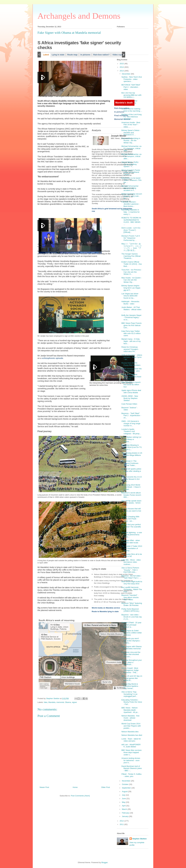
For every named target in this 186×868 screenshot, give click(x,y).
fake (46, 702)
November (126, 781)
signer (74, 702)
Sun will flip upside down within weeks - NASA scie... (131, 503)
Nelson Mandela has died (132, 735)
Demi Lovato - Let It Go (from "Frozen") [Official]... (131, 230)
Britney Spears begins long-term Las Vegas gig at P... (131, 288)
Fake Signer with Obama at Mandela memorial (131, 648)
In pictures (85, 55)
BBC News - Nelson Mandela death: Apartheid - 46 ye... (130, 710)
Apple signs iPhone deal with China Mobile (131, 391)
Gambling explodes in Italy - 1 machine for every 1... (130, 212)
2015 (122, 64)
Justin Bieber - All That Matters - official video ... (131, 309)
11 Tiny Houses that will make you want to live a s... (131, 511)
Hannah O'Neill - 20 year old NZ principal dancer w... (131, 625)
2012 (122, 821)
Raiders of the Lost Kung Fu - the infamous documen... (131, 117)
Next (124, 55)
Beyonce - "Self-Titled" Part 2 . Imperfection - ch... (131, 416)
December (126, 74)
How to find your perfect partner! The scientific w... (131, 527)
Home (75, 787)
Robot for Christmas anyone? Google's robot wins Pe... (130, 349)
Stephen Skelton (139, 839)
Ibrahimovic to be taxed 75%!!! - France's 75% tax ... (131, 180)
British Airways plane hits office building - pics (131, 370)
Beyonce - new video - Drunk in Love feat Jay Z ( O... (131, 617)
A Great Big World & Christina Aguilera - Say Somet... (130, 686)
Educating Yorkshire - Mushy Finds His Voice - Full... (132, 702)
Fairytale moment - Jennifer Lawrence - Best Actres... (130, 204)
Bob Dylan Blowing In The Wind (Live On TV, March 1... (132, 447)
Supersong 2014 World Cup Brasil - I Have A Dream (131, 487)
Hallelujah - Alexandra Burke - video (130, 303)
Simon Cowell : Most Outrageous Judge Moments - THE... (130, 670)
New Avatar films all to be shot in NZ (132, 555)
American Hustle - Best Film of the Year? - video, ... (131, 125)
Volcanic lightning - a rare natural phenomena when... (132, 535)
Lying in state (58, 55)
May (124, 802)
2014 (122, 67)
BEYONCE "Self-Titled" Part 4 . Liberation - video (131, 87)
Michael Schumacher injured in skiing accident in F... (130, 188)
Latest (46, 55)
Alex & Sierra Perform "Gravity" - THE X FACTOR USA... (130, 570)
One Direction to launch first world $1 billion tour (131, 384)
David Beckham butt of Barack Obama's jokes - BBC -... (132, 768)
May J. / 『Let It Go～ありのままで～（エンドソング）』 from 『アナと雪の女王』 (132, 247)
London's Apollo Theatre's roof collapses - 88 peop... (131, 431)
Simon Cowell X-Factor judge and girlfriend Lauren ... (131, 172)
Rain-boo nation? (101, 55)
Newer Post (44, 787)
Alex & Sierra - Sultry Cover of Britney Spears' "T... (130, 164)
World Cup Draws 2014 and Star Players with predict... (131, 726)
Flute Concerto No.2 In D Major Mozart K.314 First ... (131, 479)
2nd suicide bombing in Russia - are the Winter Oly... (131, 141)
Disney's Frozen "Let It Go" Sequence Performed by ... (131, 238)
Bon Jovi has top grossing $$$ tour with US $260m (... (131, 95)
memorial (60, 702)
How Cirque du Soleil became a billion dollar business (131, 633)
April (124, 806)
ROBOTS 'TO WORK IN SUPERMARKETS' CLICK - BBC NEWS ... (131, 221)
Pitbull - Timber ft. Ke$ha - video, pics (131, 775)
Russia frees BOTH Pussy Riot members (131, 364)
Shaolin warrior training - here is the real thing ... (132, 110)
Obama (68, 702)
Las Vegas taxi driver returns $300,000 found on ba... (130, 296)
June (124, 799)
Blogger (105, 862)
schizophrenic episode (52, 358)
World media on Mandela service (106, 608)
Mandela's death (124, 103)
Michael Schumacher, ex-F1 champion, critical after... (132, 148)
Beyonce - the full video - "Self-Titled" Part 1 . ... (131, 577)
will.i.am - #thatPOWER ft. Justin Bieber (131, 746)
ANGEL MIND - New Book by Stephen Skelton (130, 398)
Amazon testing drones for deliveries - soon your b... (131, 760)
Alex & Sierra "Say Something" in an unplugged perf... (129, 694)
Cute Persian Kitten (129, 404)
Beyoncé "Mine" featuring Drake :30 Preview (132, 604)
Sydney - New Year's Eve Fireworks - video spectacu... (132, 79)
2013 (122, 71)
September (127, 788)
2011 (122, 824)
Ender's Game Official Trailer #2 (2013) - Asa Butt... (131, 264)
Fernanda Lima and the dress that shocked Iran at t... (131, 654)
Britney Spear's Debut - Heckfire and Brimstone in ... (131, 133)
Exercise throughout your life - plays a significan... (132, 662)
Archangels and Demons (79, 16)
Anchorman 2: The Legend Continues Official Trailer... (130, 463)
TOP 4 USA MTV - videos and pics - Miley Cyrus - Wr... (132, 357)
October (125, 784)
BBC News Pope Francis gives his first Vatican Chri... (131, 325)
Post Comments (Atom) (80, 796)
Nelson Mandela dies (130, 732)
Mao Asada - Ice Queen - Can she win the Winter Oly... (132, 280)
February (126, 813)
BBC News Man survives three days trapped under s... (131, 752)
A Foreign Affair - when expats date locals (131, 541)
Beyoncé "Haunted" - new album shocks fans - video (130, 597)
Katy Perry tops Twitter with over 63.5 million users (131, 333)
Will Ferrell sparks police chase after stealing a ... (131, 471)
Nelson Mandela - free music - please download (130, 718)
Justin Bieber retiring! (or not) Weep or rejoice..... (131, 439)
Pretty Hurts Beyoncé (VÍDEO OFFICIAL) (130, 610)
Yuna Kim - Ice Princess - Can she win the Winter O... (132, 272)
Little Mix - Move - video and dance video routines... (131, 562)
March (125, 809)
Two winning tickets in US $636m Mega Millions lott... (132, 455)
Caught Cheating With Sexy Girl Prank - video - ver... (130, 519)
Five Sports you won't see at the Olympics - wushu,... (131, 641)
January (125, 816)
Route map (72, 55)
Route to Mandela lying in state (105, 611)
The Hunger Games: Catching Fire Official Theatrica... (131, 256)
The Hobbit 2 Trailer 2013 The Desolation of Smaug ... (132, 548)
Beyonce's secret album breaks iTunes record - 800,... (132, 495)
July (124, 795)
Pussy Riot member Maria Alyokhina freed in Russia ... (131, 377)
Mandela (52, 702)
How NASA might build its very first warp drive (132, 583)
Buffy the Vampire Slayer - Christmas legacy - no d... (131, 317)
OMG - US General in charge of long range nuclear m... (131, 423)
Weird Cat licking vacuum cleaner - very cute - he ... (132, 196)
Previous (39, 55)
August (125, 791)
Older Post (106, 787)
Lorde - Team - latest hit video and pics (131, 740)
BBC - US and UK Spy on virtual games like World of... (132, 678)
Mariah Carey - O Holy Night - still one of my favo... (131, 341)
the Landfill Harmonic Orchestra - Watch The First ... (132, 589)
